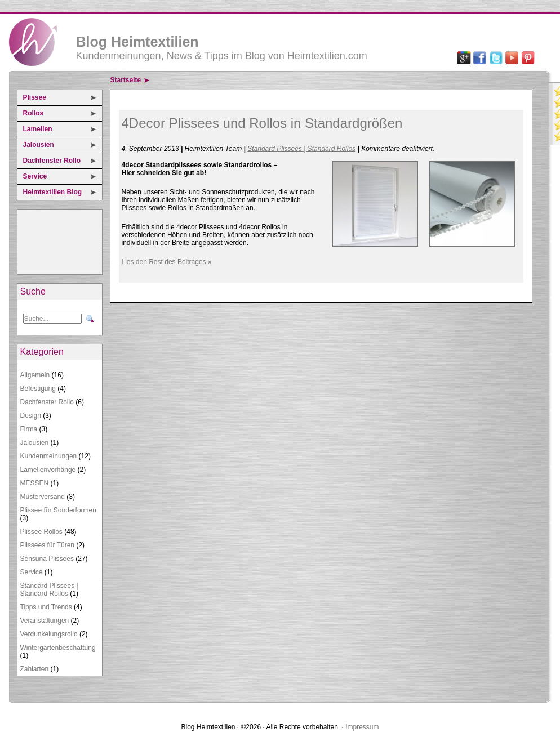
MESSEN (35, 483)
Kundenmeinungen (49, 456)
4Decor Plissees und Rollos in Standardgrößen (262, 123)
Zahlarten (35, 669)
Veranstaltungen (45, 621)
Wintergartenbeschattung (58, 648)
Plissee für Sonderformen (58, 510)
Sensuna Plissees (47, 559)
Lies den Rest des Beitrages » (167, 262)
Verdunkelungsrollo (49, 634)
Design (31, 416)
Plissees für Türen (48, 545)
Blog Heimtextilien (137, 42)
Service (35, 176)
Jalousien (39, 145)
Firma (29, 429)
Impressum (362, 727)
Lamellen (38, 129)
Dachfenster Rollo (52, 161)
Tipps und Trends (46, 607)
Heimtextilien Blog (53, 192)
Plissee (35, 97)
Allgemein (35, 375)
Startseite (126, 80)
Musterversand (43, 497)
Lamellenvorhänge (48, 470)
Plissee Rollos (41, 532)
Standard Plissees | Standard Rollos (49, 590)
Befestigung (38, 389)
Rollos (34, 113)
